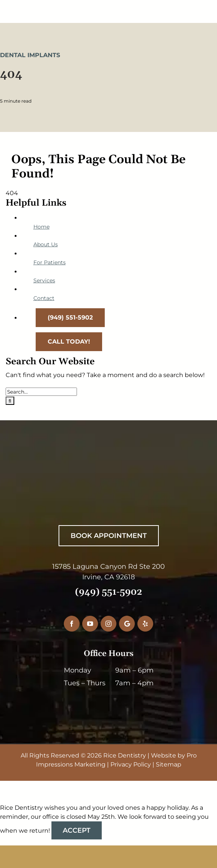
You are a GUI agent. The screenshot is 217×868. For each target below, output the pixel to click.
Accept (77, 830)
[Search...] (41, 392)
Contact (44, 298)
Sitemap (169, 764)
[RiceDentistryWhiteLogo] (104, 475)
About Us (46, 244)
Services (44, 280)
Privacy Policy (131, 764)
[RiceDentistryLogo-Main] (108, 7)
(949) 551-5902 (109, 592)
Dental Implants (30, 55)
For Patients (50, 262)
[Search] (10, 401)
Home (41, 227)
